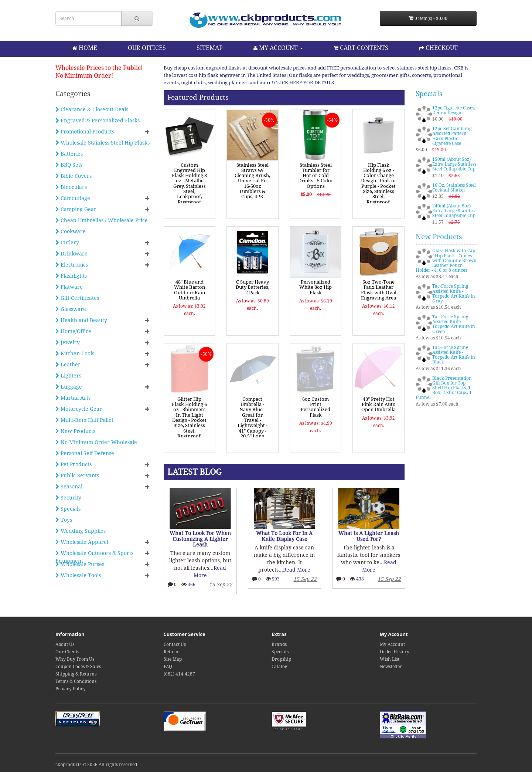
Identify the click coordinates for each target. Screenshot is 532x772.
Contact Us (175, 644)
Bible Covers (74, 176)
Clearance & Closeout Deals (92, 109)
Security (68, 498)
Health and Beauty (81, 320)
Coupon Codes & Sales (78, 667)
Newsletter (391, 667)
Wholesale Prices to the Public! (99, 68)
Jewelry (68, 342)
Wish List (390, 659)
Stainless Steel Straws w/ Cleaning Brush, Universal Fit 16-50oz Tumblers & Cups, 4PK (252, 181)
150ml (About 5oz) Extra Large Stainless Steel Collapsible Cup (454, 164)
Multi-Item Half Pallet (84, 420)
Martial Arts (73, 398)
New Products (75, 431)
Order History (395, 652)
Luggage (69, 387)
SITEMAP (210, 48)
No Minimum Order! (84, 76)
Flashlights (71, 276)
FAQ (168, 667)
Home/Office (73, 331)
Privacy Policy (71, 689)
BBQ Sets (69, 165)
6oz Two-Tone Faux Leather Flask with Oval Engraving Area (379, 290)
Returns (172, 652)
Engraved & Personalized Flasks (98, 121)
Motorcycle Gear (79, 409)
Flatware (69, 287)
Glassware (71, 309)
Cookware (71, 231)
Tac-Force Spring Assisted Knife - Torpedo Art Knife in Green (454, 324)
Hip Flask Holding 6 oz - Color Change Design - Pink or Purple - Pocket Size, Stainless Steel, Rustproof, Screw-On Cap (379, 186)
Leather (68, 365)
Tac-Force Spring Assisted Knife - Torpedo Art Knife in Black (454, 355)
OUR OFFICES (147, 48)
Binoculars (71, 187)
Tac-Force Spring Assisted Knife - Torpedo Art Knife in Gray (454, 294)
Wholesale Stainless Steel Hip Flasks (103, 143)
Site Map (173, 659)
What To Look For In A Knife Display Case (286, 536)
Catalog (279, 667)
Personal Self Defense (85, 453)
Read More (299, 570)
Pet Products (74, 464)
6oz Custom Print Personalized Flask (316, 407)
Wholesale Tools (78, 575)
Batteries (69, 154)
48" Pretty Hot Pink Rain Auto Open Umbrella (378, 404)
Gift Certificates (77, 298)
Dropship (281, 659)
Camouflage (73, 198)
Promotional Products (85, 132)
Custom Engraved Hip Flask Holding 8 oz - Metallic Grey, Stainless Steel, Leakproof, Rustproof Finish (189, 186)
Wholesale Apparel (82, 542)
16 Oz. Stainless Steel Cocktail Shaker (454, 188)
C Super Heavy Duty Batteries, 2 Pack (253, 287)
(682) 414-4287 (179, 674)
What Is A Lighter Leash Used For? (370, 536)
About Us (65, 644)
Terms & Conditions (76, 681)
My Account (392, 644)
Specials (68, 509)
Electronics (72, 265)
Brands (279, 644)
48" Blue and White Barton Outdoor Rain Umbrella (190, 290)
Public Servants (77, 475)
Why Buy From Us (75, 659)
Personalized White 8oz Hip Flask (316, 287)
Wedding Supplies (81, 531)
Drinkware (71, 254)
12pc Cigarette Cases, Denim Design (454, 110)
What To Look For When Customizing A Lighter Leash (202, 539)
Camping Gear (76, 209)
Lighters (68, 376)
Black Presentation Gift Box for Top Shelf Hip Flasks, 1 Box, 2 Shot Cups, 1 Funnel (444, 388)
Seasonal (69, 487)
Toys (64, 520)
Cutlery (67, 243)
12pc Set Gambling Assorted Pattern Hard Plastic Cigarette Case (452, 136)
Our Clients (67, 652)
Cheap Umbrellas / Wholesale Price (102, 220)
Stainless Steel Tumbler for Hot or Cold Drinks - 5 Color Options (316, 176)
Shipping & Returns (76, 674)
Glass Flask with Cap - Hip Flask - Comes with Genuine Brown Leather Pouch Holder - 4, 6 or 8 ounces (446, 260)
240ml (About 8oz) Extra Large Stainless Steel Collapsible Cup (454, 211)
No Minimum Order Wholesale (96, 442)
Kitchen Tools (75, 353)
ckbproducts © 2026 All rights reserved (96, 765)
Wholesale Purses (80, 564)
